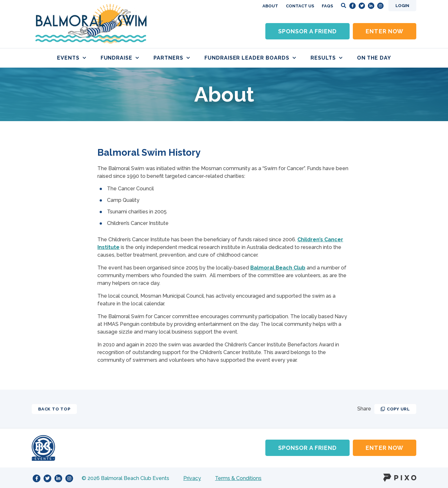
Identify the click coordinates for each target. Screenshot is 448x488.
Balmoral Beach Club (278, 268)
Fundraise (120, 58)
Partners (172, 58)
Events (72, 58)
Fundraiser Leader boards (250, 58)
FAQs (327, 6)
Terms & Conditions (238, 478)
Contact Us (300, 6)
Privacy (192, 478)
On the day (374, 58)
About (270, 6)
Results (327, 58)
